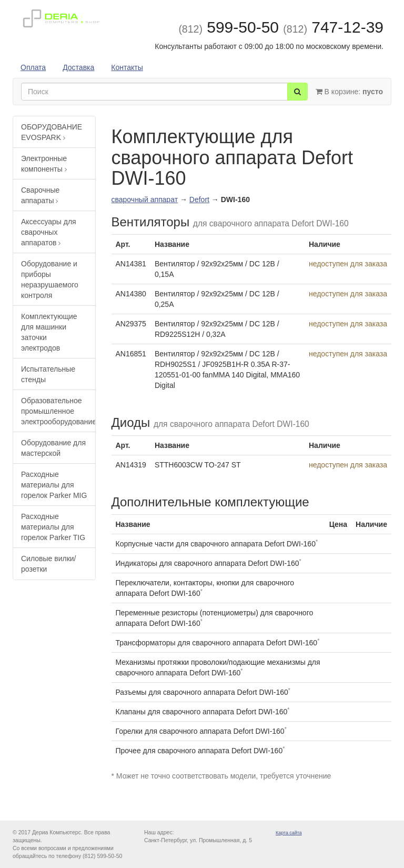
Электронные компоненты (44, 164)
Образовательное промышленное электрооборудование (58, 411)
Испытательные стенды (48, 374)
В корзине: (349, 92)
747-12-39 (333, 27)
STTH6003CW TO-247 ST (198, 465)
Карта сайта (289, 833)
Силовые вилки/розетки (48, 564)
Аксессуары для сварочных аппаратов (49, 232)
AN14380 (131, 294)
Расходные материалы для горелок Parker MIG (54, 485)
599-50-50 (229, 27)
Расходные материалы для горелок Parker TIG (53, 527)
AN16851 (131, 354)
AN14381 (131, 264)
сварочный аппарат (145, 199)
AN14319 (131, 465)
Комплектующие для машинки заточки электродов (49, 332)
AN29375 (131, 324)
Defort (199, 199)
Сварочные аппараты (40, 195)
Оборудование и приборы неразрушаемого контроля (50, 280)
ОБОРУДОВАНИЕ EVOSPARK (52, 132)
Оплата (33, 67)
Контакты (127, 67)
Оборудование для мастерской (53, 448)
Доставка (78, 67)
